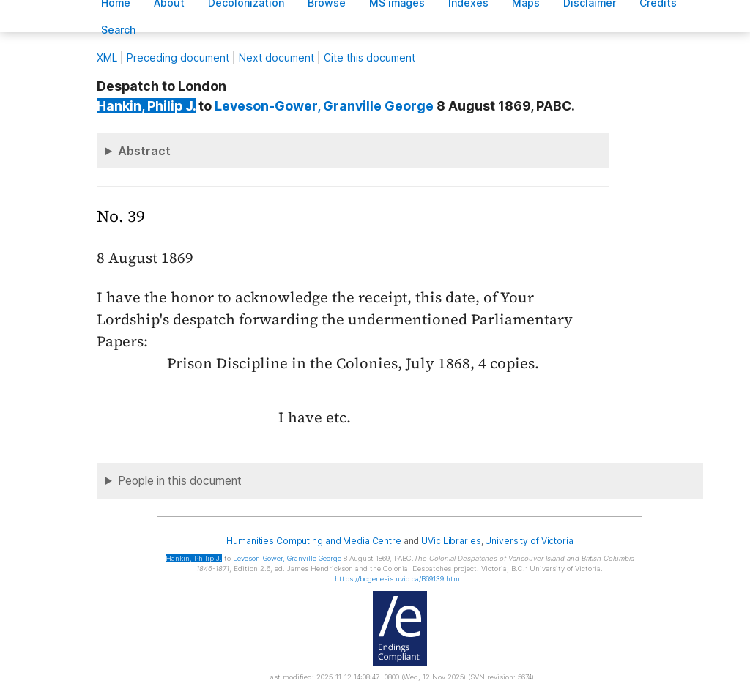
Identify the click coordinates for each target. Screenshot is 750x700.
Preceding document (178, 57)
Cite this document (370, 57)
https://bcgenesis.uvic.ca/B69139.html (398, 579)
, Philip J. (146, 106)
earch (119, 30)
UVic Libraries (451, 541)
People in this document (180, 481)
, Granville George (324, 106)
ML (107, 57)
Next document (276, 57)
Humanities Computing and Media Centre (314, 541)
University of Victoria (529, 541)
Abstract (144, 151)
